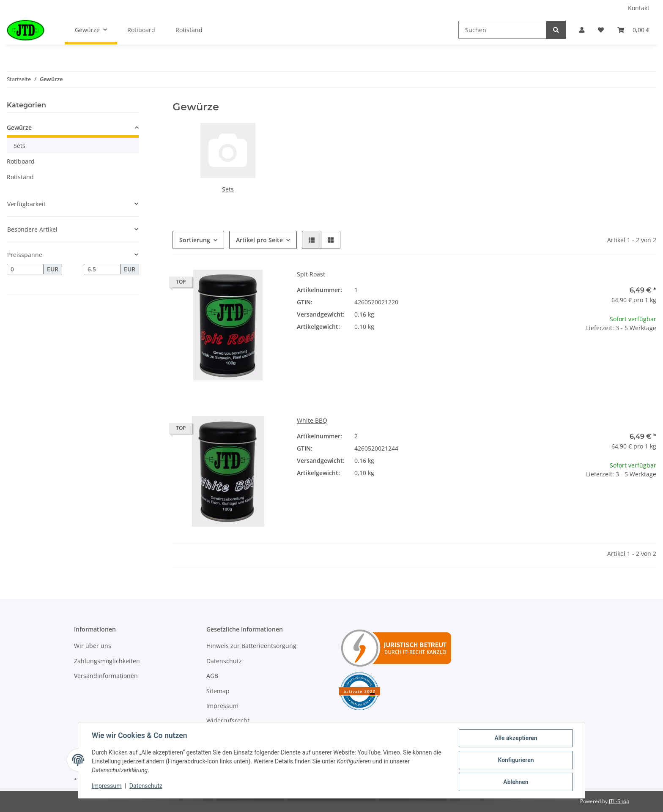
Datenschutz (224, 661)
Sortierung (195, 240)
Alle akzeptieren (516, 738)
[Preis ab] (25, 269)
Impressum (222, 706)
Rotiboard (21, 161)
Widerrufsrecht (228, 720)
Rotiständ (20, 177)
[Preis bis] (102, 269)
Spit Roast (311, 274)
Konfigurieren (516, 760)
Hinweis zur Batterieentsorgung (251, 646)
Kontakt (639, 8)
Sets (228, 189)
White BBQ (312, 420)
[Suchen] (503, 30)
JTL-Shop (619, 801)
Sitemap (218, 691)
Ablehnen (516, 782)
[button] (582, 30)
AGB (212, 676)
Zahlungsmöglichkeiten (107, 661)
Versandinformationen (106, 676)
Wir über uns (93, 646)
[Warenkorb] (633, 30)
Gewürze (19, 127)
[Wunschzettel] (601, 30)
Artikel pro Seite (259, 240)
